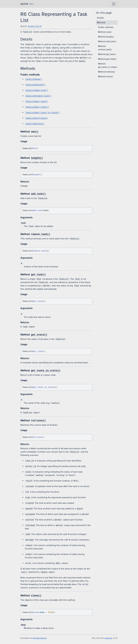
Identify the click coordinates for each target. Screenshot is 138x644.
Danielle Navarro (40, 638)
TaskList (27, 148)
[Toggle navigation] (114, 4)
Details (100, 18)
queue (24, 4)
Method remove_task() (105, 48)
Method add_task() (107, 41)
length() (37, 158)
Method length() (106, 37)
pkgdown (108, 638)
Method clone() (106, 77)
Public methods (106, 27)
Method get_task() (107, 54)
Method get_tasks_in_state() (108, 65)
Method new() (105, 32)
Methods (101, 23)
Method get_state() (107, 59)
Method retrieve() (107, 72)
